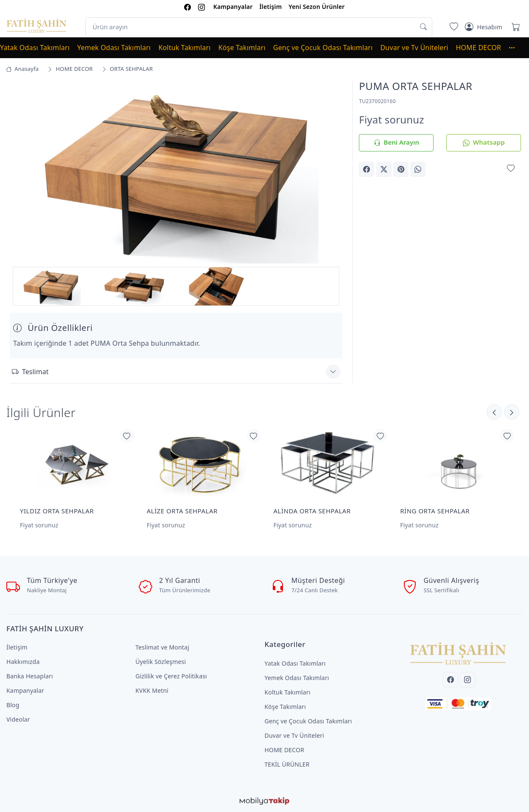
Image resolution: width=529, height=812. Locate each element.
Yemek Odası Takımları (114, 48)
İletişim (270, 7)
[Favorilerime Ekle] (511, 169)
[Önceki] (512, 412)
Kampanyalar (233, 7)
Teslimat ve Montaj (162, 647)
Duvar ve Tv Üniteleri (414, 48)
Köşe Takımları (242, 48)
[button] (516, 48)
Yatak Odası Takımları (35, 48)
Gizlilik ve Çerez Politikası (171, 676)
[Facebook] (451, 680)
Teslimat (30, 372)
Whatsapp (484, 143)
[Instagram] (467, 680)
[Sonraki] (494, 412)
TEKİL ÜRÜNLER (287, 764)
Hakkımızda (23, 662)
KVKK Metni (152, 690)
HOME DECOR (479, 48)
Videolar (18, 719)
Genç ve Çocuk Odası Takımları (323, 48)
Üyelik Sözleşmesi (161, 662)
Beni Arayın (396, 143)
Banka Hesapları (30, 676)
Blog (13, 705)
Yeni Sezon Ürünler (316, 7)
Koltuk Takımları (184, 48)
